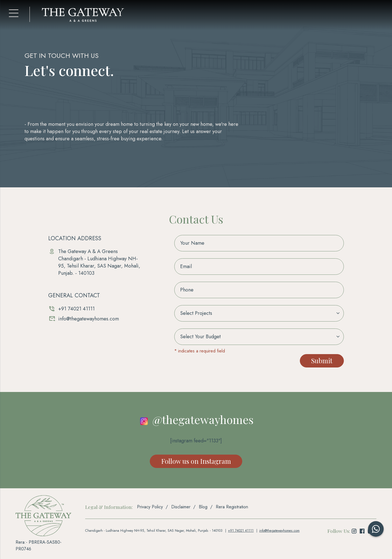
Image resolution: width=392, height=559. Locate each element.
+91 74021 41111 (76, 309)
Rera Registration (232, 507)
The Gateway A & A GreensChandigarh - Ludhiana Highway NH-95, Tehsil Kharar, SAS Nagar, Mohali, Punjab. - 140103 (99, 262)
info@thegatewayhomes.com (89, 319)
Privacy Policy (150, 507)
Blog (203, 507)
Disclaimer (181, 507)
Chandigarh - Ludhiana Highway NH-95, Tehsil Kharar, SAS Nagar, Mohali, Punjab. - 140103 (154, 531)
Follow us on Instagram (196, 461)
